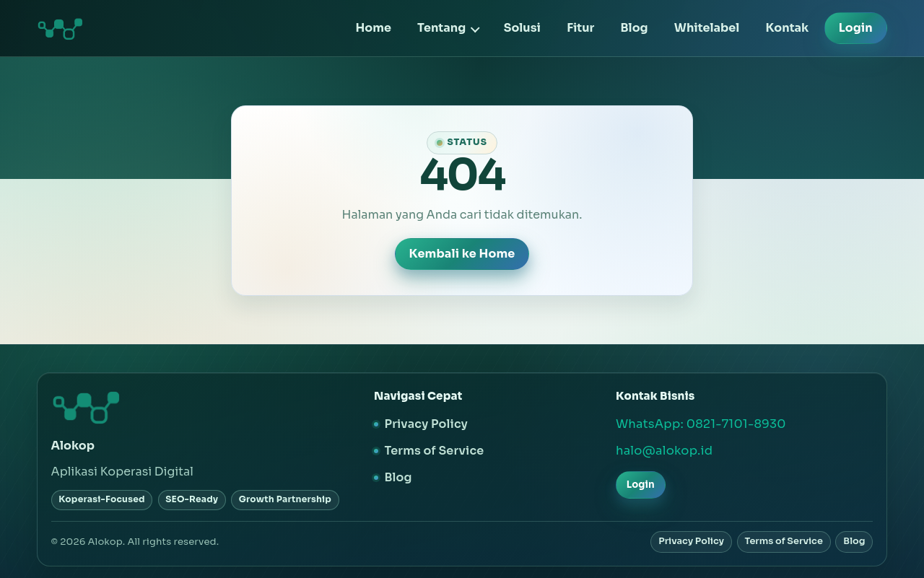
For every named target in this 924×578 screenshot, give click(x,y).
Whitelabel (707, 28)
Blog (635, 28)
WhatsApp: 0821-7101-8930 (701, 424)
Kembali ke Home (462, 254)
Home (373, 28)
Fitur (580, 28)
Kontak (788, 28)
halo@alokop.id (664, 451)
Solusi (522, 28)
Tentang (441, 28)
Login (856, 28)
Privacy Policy (426, 424)
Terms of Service (434, 451)
